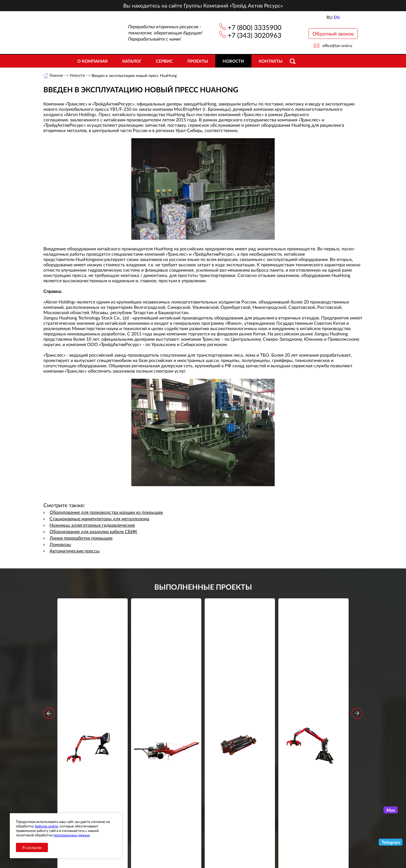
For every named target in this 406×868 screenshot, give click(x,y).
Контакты (271, 61)
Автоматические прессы (75, 551)
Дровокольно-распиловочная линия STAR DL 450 (166, 685)
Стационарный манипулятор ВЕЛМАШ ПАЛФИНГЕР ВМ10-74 (314, 685)
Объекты (145, 841)
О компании (93, 61)
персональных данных (72, 835)
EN (337, 17)
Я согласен (32, 847)
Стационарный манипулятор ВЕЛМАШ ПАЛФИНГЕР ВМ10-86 (93, 685)
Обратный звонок (333, 34)
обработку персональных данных (151, 786)
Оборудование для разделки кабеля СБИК (93, 532)
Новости (233, 61)
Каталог (132, 61)
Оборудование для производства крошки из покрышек (106, 512)
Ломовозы (60, 544)
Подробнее (93, 705)
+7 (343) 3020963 (255, 35)
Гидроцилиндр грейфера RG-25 (240, 681)
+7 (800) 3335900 (255, 27)
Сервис (164, 61)
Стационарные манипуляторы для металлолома (99, 519)
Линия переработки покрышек (81, 538)
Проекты (198, 61)
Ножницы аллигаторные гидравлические (92, 525)
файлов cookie (46, 826)
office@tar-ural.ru (337, 45)
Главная (56, 75)
